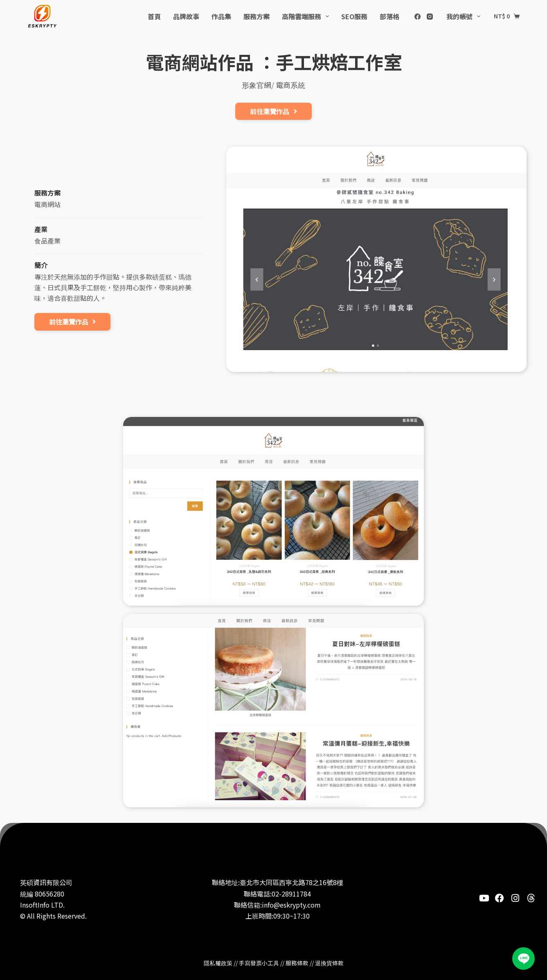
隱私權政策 (218, 963)
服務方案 (257, 16)
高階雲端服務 (307, 16)
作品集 (221, 16)
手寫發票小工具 (259, 963)
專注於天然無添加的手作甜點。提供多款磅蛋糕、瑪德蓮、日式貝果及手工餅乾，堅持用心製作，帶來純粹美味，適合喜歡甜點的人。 (113, 287)
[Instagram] (430, 17)
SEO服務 (354, 16)
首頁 (154, 16)
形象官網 (257, 85)
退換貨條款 (329, 963)
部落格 (389, 16)
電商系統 (290, 85)
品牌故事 (186, 16)
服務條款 (297, 963)
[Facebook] (418, 17)
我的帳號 (465, 16)
